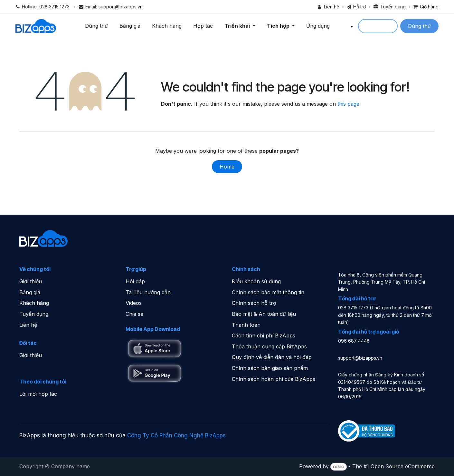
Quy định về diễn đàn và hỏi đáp (272, 357)
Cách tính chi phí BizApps (264, 335)
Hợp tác (204, 26)
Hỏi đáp (135, 281)
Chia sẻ (134, 314)
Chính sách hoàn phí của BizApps (274, 379)
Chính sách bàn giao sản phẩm (270, 368)
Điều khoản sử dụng (256, 281)
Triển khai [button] (239, 26)
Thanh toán (246, 325)
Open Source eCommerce (403, 466)
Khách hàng (168, 26)
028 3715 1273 (54, 7)
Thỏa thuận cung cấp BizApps (269, 346)
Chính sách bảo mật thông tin (268, 292)
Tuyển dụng (34, 314)
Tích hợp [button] (279, 26)
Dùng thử (97, 26)
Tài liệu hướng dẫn (148, 292)
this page (348, 104)
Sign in (378, 26)
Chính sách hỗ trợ (254, 303)
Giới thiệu (31, 281)
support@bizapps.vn (121, 7)
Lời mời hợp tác (38, 394)
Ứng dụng (319, 26)
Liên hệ (28, 325)
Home (227, 167)
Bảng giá (131, 26)
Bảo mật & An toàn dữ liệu (264, 314)
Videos (134, 303)
